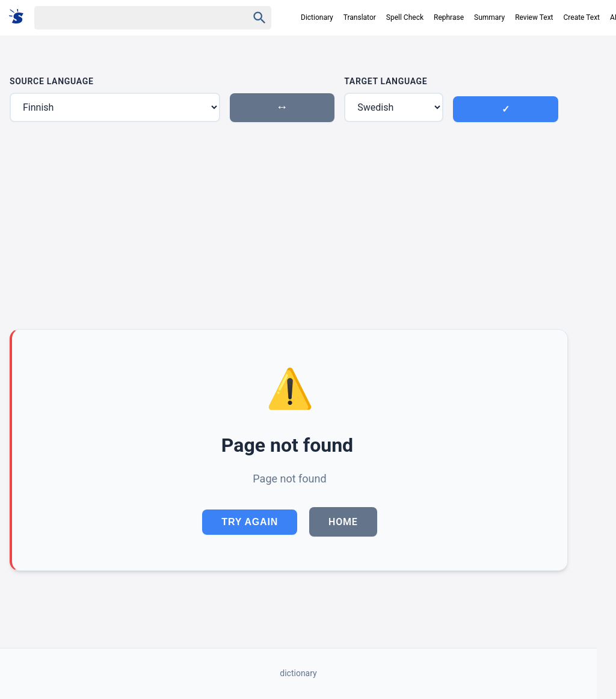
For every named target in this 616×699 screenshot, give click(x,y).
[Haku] (131, 18)
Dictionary (317, 17)
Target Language (386, 81)
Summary (489, 17)
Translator (360, 17)
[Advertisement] (289, 226)
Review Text (534, 17)
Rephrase (449, 17)
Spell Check (405, 17)
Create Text (582, 17)
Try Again (250, 522)
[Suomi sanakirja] (20, 17)
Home (343, 522)
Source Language (52, 81)
